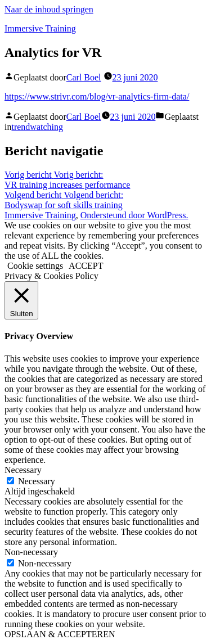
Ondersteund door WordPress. (134, 215)
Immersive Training (40, 28)
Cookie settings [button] (35, 266)
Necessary (37, 481)
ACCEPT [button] (86, 266)
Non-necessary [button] (31, 552)
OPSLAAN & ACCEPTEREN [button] (60, 634)
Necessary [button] (23, 470)
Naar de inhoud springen (49, 9)
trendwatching (37, 127)
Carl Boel (84, 77)
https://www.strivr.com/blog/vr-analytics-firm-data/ (97, 96)
